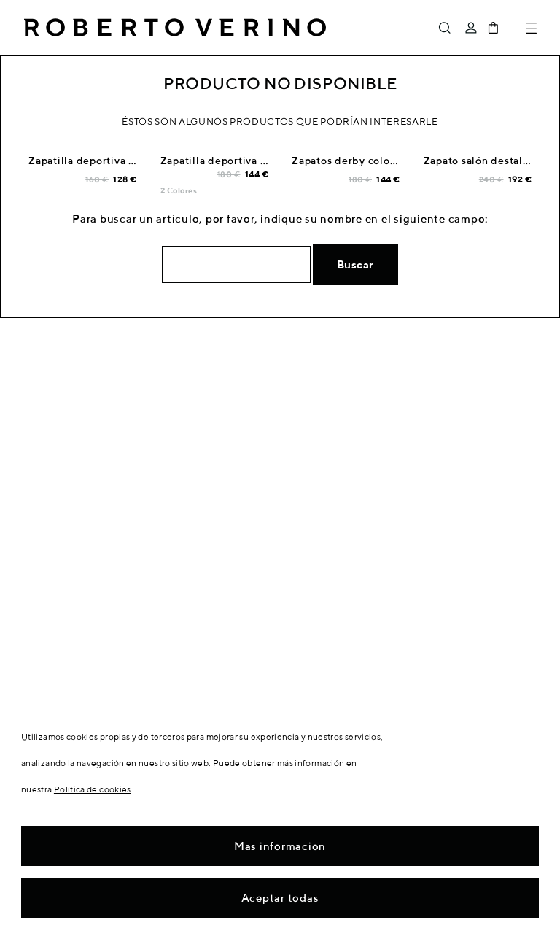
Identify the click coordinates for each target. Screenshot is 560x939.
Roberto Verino (175, 28)
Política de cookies (93, 789)
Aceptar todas (280, 898)
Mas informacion (280, 846)
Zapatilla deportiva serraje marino (247, 161)
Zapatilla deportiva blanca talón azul (122, 161)
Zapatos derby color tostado (363, 161)
